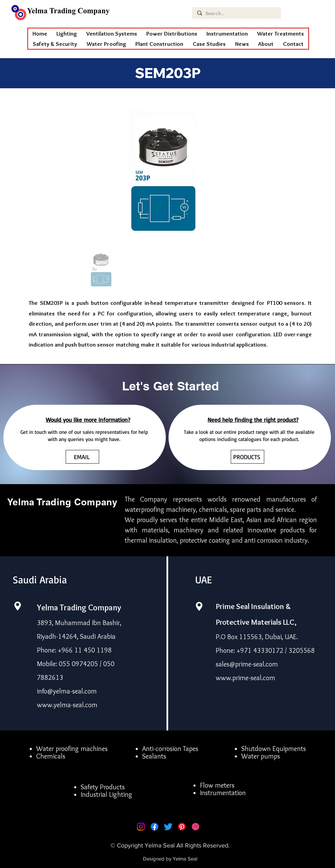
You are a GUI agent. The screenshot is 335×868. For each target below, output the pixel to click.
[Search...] (236, 14)
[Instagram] (141, 827)
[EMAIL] (82, 457)
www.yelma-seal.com (67, 705)
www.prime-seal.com (245, 678)
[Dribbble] (196, 827)
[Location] (17, 606)
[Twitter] (168, 827)
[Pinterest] (182, 827)
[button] (106, 44)
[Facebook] (155, 827)
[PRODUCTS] (247, 457)
